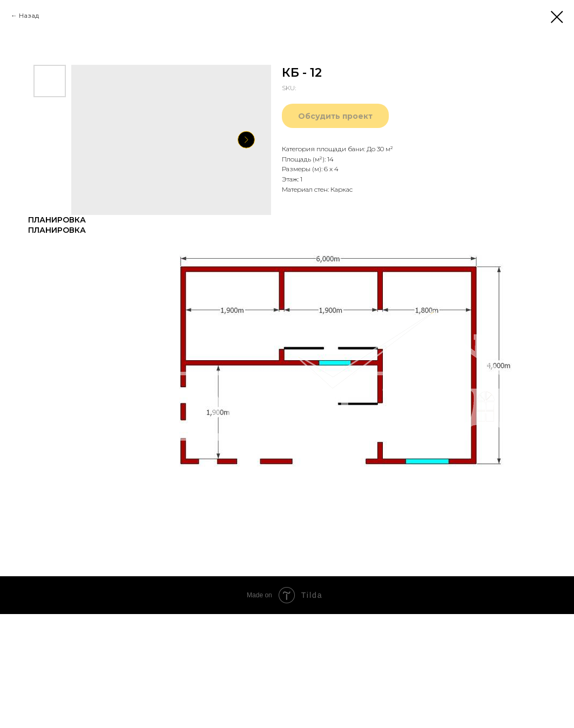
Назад (29, 15)
